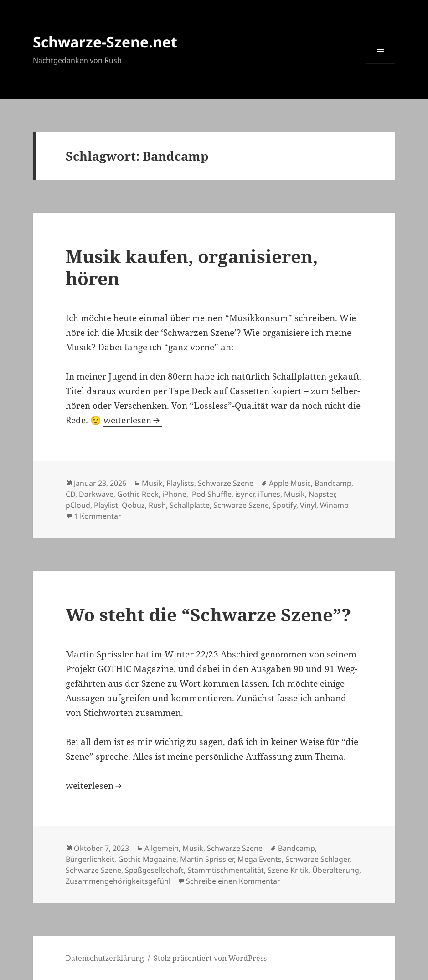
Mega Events (260, 859)
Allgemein (162, 848)
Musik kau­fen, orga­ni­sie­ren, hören (192, 267)
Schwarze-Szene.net (105, 42)
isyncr (245, 494)
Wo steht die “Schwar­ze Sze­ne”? (208, 614)
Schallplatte (190, 505)
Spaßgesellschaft (154, 870)
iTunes (269, 494)
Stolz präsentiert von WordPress (210, 958)
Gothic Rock (138, 494)
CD (70, 494)
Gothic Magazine (147, 859)
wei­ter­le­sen (133, 420)
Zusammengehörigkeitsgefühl (118, 881)
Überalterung (336, 870)
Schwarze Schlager (317, 859)
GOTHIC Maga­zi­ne (136, 669)
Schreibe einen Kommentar (233, 881)
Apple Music (290, 483)
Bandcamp (333, 483)
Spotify (284, 505)
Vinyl (308, 505)
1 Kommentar (98, 516)
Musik (152, 483)
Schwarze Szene (226, 483)
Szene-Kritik (288, 870)
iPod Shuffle (211, 494)
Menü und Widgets (381, 64)
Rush (157, 505)
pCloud (78, 505)
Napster (322, 494)
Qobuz (133, 505)
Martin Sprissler (207, 859)
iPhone (174, 494)
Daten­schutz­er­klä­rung (105, 958)
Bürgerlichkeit (90, 859)
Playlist (106, 505)
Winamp (334, 505)
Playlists (180, 483)
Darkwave (96, 494)
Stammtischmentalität (226, 870)
